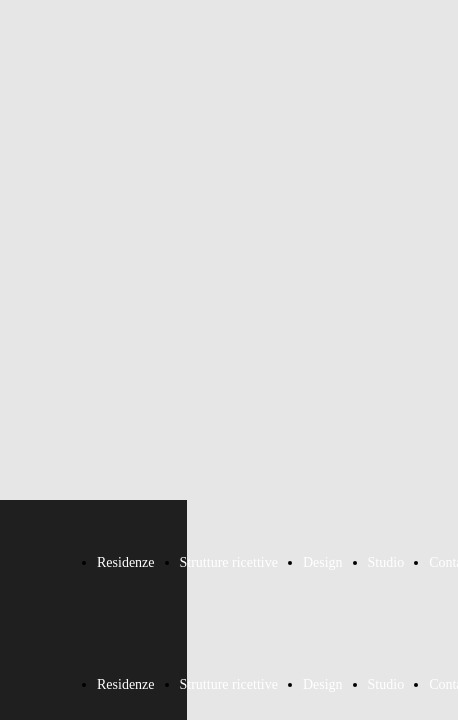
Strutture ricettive (229, 562)
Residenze (126, 562)
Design (323, 562)
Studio (386, 562)
